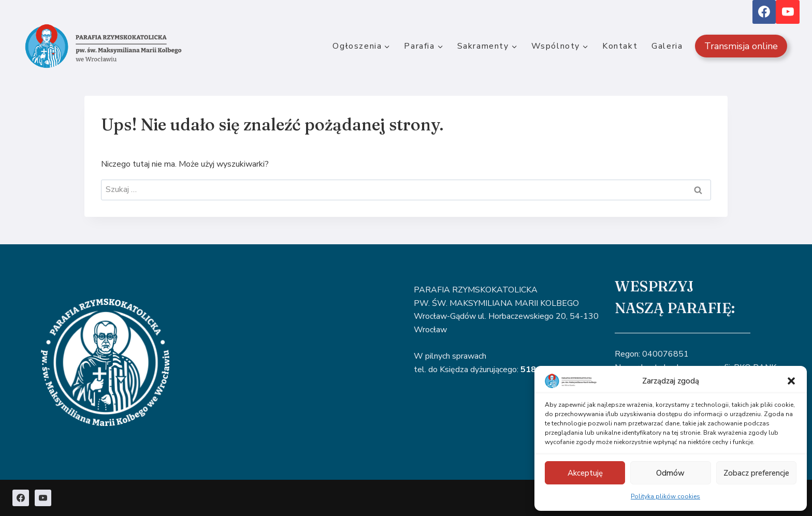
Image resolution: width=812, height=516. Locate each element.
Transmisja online (741, 46)
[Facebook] (764, 12)
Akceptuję (585, 473)
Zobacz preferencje (756, 473)
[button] (791, 381)
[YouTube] (788, 12)
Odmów (670, 473)
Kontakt (620, 46)
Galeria (667, 46)
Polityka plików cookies (665, 496)
